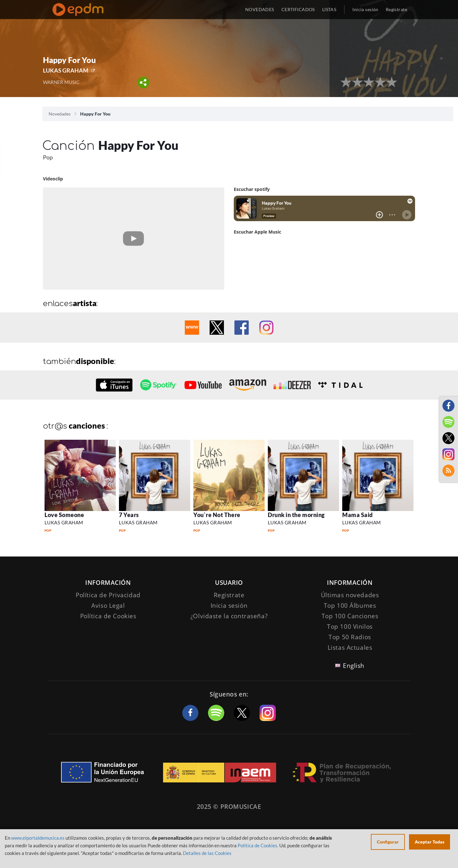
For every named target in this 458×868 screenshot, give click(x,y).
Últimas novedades (350, 595)
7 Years (129, 515)
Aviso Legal (108, 605)
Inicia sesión (365, 9)
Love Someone (64, 515)
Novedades (60, 114)
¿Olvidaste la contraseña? (229, 616)
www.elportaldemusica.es (38, 838)
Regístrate (396, 9)
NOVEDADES (260, 9)
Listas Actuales (350, 647)
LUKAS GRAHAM (66, 70)
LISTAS (329, 9)
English (354, 666)
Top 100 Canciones (350, 616)
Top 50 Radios (350, 637)
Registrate (229, 595)
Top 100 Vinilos (350, 626)
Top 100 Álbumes (350, 605)
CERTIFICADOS (298, 9)
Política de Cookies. (258, 845)
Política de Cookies (108, 616)
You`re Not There (217, 515)
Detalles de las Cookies (207, 853)
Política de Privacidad (108, 595)
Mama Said (357, 515)
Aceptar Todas (430, 842)
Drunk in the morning (296, 515)
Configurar (388, 842)
